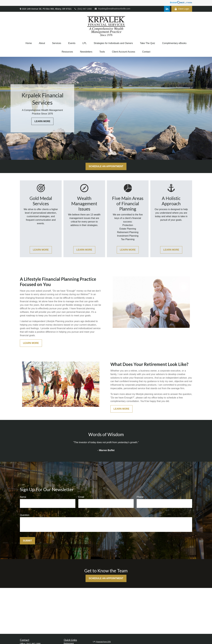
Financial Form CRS (103, 642)
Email (81, 497)
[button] (29, 43)
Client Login (182, 9)
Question (25, 515)
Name (23, 497)
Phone (140, 497)
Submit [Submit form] (27, 541)
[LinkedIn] (167, 9)
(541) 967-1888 (83, 9)
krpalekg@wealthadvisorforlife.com (112, 9)
